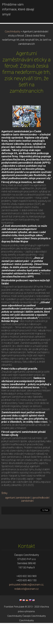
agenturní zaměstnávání (18, 519)
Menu (45, 6)
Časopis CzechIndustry (34, 637)
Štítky (4, 514)
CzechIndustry (13, 53)
